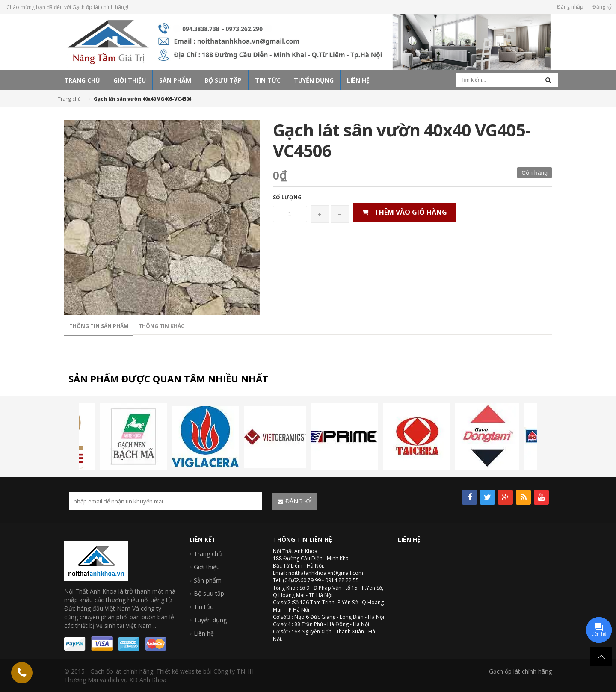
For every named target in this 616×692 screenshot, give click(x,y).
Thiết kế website (179, 671)
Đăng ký (602, 7)
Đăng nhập (570, 7)
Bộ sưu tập (209, 593)
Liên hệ (204, 633)
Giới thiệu (207, 567)
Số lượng (287, 197)
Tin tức (203, 607)
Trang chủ (69, 99)
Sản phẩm (208, 580)
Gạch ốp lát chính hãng (520, 671)
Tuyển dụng (210, 620)
